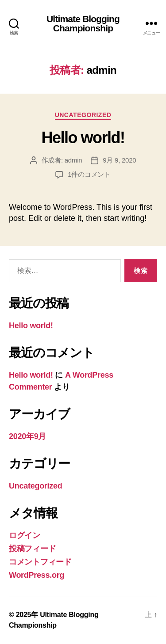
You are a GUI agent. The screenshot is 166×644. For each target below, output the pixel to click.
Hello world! (83, 138)
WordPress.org (37, 575)
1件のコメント (89, 174)
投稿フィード (32, 549)
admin (73, 160)
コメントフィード (40, 562)
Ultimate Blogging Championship (83, 23)
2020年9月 (27, 436)
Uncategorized (83, 115)
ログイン (25, 535)
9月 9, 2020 (119, 160)
